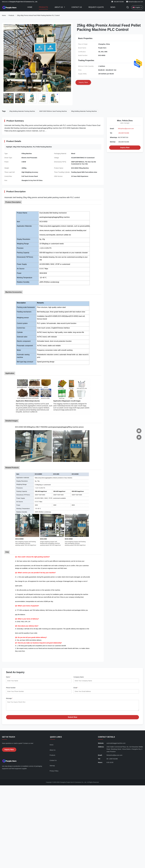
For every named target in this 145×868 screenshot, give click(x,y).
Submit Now (72, 719)
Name (8, 677)
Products (43, 7)
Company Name (79, 677)
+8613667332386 (124, 133)
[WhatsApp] (139, 437)
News (113, 7)
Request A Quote (96, 7)
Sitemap (52, 767)
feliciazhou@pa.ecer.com (136, 2)
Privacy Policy (54, 772)
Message (9, 698)
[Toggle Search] (128, 7)
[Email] (139, 431)
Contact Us (77, 7)
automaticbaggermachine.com (116, 745)
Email (76, 688)
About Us (59, 7)
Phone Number (11, 688)
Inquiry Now (125, 148)
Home (30, 7)
